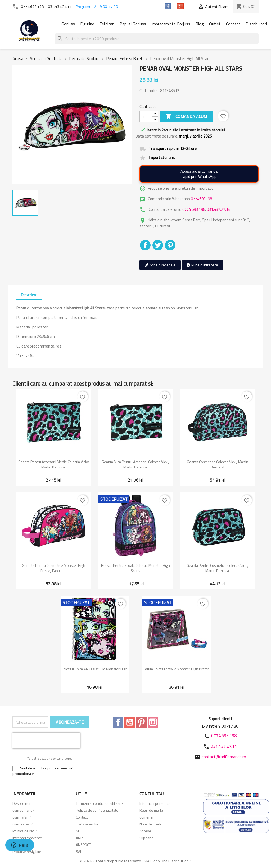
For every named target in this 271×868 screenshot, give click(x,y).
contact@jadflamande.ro (224, 757)
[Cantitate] (146, 117)
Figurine (87, 24)
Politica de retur (25, 831)
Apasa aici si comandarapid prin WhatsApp (199, 174)
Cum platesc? (23, 824)
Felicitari (107, 24)
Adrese (145, 831)
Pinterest (170, 245)
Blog (200, 24)
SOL (79, 831)
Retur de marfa (151, 810)
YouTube (130, 722)
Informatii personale (155, 803)
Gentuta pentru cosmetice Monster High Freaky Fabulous (54, 568)
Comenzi (146, 817)
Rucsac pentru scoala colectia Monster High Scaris (135, 568)
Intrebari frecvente (27, 838)
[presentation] (46, 741)
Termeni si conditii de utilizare (99, 803)
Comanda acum (186, 117)
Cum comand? (23, 810)
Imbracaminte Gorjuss (171, 24)
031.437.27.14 (60, 6)
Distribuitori (256, 24)
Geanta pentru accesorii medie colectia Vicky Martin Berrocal (54, 464)
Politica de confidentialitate (97, 810)
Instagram (153, 722)
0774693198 (201, 199)
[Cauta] (157, 39)
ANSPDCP (83, 845)
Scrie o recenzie (160, 265)
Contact (233, 24)
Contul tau (152, 794)
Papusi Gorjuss (133, 24)
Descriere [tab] (29, 295)
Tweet (158, 245)
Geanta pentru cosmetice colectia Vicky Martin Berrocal (218, 568)
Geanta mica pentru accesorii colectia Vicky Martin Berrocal (135, 464)
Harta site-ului (87, 824)
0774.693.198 (32, 6)
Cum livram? (22, 817)
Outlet (215, 24)
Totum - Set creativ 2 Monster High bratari (177, 669)
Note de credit (151, 824)
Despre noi (21, 803)
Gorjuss (68, 24)
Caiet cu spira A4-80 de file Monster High (95, 669)
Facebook (118, 722)
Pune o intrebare (202, 265)
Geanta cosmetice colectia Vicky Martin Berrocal (218, 464)
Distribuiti (145, 245)
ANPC (80, 838)
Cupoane (146, 838)
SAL (79, 851)
